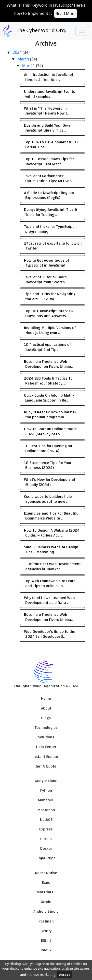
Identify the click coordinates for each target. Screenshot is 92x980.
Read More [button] (66, 14)
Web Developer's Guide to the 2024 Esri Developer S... (50, 634)
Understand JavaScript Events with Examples (50, 94)
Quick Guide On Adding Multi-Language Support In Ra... (49, 398)
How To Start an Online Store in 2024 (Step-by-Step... (51, 431)
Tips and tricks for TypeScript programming (49, 229)
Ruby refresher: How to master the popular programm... (50, 415)
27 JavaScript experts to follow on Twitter (53, 246)
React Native (46, 873)
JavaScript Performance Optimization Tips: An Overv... (49, 178)
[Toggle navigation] (82, 31)
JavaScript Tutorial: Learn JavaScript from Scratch (45, 280)
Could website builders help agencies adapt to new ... (48, 499)
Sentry (46, 931)
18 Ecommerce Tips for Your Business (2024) (48, 465)
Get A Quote (46, 766)
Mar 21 (29, 66)
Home (46, 699)
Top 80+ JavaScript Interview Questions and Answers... (49, 313)
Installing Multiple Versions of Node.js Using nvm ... (50, 330)
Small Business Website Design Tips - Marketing (51, 550)
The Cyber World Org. (35, 31)
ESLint (46, 941)
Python (46, 791)
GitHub (46, 839)
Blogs (46, 718)
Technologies (46, 728)
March (24, 59)
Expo (46, 883)
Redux (46, 950)
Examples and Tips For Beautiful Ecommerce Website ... (52, 516)
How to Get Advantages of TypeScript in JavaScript (46, 263)
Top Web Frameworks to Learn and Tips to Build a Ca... (50, 583)
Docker (46, 849)
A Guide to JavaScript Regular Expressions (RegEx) (49, 195)
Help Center (46, 747)
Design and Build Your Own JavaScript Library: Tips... (47, 128)
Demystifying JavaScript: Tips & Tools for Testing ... (50, 212)
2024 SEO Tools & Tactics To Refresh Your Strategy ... (48, 381)
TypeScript (46, 858)
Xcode (46, 902)
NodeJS (46, 820)
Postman (46, 921)
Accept (65, 975)
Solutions (46, 737)
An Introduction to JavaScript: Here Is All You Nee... (49, 77)
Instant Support (46, 757)
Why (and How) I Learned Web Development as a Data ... (49, 600)
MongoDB (46, 800)
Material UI (46, 892)
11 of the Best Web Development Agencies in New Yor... (52, 566)
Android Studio (46, 912)
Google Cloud (46, 781)
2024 (18, 52)
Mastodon (46, 810)
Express (46, 829)
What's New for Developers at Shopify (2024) (50, 482)
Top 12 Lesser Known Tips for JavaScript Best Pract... (49, 161)
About (46, 708)
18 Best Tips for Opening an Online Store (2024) (48, 448)
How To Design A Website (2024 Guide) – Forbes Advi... (52, 533)
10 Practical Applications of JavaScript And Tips (47, 347)
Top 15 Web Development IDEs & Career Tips (52, 145)
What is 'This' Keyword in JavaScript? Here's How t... (47, 111)
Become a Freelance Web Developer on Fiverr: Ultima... (49, 364)
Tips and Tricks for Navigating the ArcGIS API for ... (50, 296)
